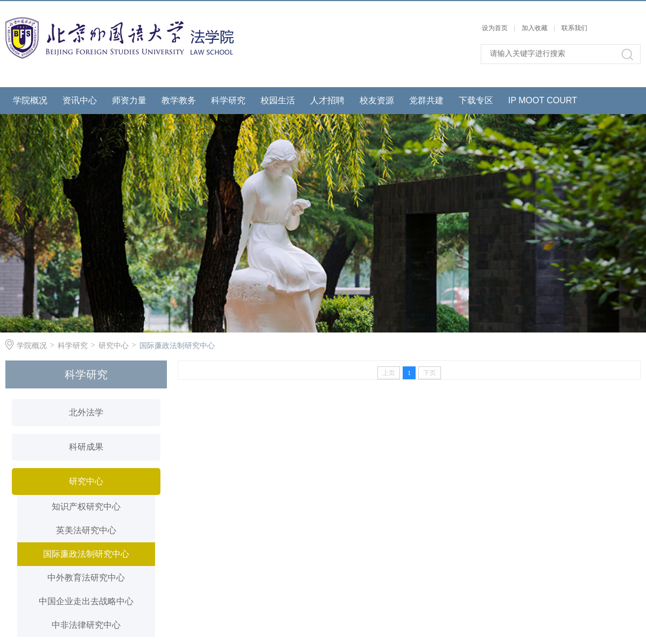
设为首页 (495, 28)
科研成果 (86, 447)
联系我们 (574, 28)
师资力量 (129, 100)
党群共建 (426, 100)
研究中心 (114, 345)
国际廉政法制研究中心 (177, 345)
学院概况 (30, 100)
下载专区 (476, 100)
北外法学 (86, 412)
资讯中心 (80, 100)
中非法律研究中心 (86, 625)
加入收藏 (535, 28)
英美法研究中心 (86, 530)
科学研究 (228, 100)
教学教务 (179, 100)
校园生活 (278, 100)
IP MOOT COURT (543, 100)
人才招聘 (327, 100)
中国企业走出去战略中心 (86, 601)
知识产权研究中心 (86, 507)
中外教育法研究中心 (86, 578)
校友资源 (377, 100)
